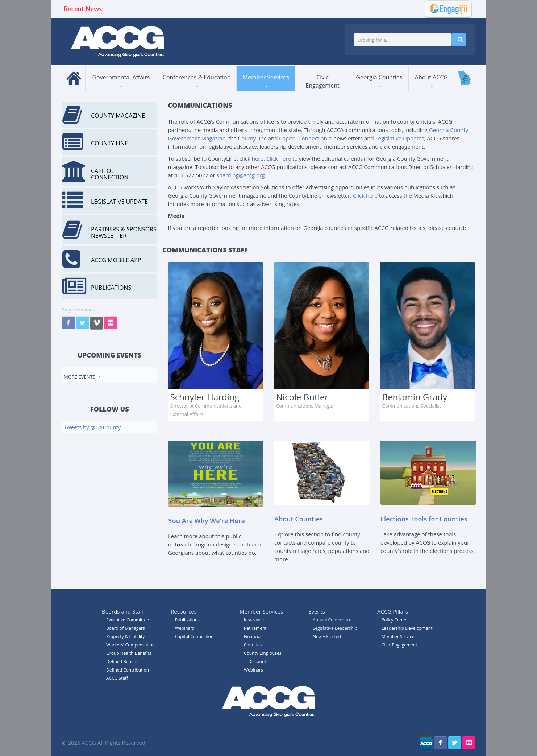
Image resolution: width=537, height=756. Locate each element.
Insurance (254, 620)
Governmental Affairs (121, 77)
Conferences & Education (197, 77)
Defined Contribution (128, 670)
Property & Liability (125, 637)
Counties (253, 645)
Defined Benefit (122, 662)
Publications (187, 620)
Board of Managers (126, 628)
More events (80, 377)
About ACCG (431, 77)
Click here (279, 158)
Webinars (253, 670)
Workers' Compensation (130, 645)
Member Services (266, 77)
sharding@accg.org (241, 175)
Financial (253, 637)
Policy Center (395, 620)
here (258, 158)
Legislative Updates (400, 138)
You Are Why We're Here (207, 521)
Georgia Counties (379, 77)
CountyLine (252, 138)
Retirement (255, 628)
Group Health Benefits (129, 653)
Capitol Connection (303, 138)
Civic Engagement (322, 81)
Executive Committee (128, 620)
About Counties (299, 519)
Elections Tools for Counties (424, 519)
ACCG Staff (117, 678)
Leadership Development (407, 628)
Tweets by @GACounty (92, 427)
